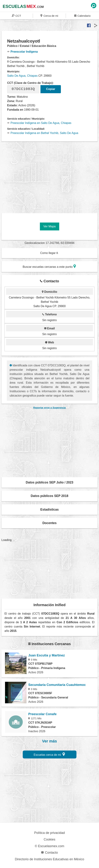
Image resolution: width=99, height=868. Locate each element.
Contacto (49, 853)
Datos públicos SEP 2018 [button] (50, 496)
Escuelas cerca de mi (49, 754)
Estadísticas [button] (49, 510)
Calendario (82, 16)
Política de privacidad (49, 833)
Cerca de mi (49, 16)
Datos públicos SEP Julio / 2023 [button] (50, 482)
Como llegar (49, 253)
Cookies (49, 839)
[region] (50, 176)
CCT (16, 16)
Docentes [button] (49, 523)
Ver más (49, 741)
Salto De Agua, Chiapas (22, 76)
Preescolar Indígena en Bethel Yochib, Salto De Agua (43, 133)
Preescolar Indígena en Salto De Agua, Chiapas (39, 123)
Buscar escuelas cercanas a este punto (49, 266)
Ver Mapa (49, 226)
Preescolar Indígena (22, 52)
